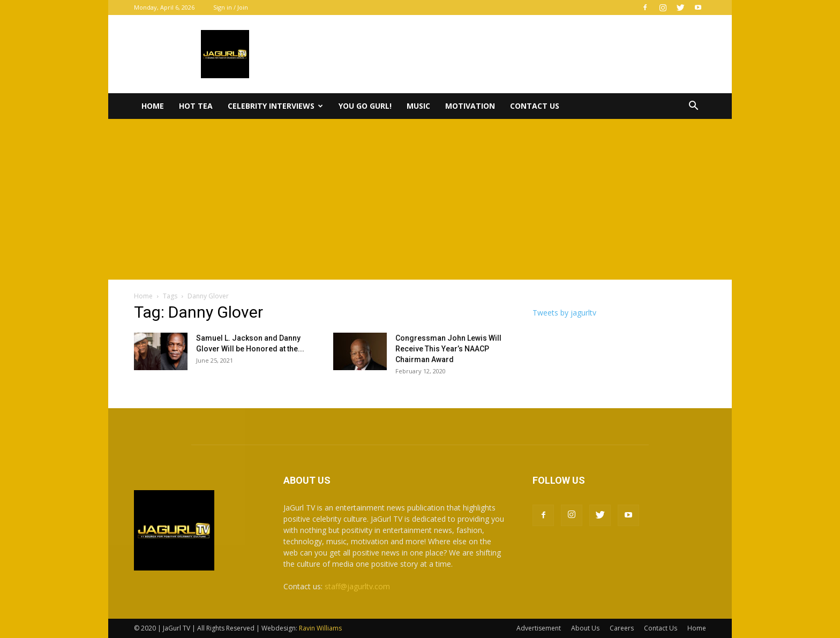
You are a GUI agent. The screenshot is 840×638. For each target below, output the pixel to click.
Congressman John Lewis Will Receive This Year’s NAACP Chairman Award (448, 349)
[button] (693, 107)
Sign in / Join (231, 7)
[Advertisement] (420, 199)
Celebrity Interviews (275, 106)
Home (153, 106)
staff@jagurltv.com (357, 586)
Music (418, 106)
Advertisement (539, 628)
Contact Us (535, 106)
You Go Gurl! (365, 106)
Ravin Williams (321, 628)
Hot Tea (196, 106)
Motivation (470, 106)
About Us (585, 628)
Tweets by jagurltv (564, 313)
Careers (622, 628)
